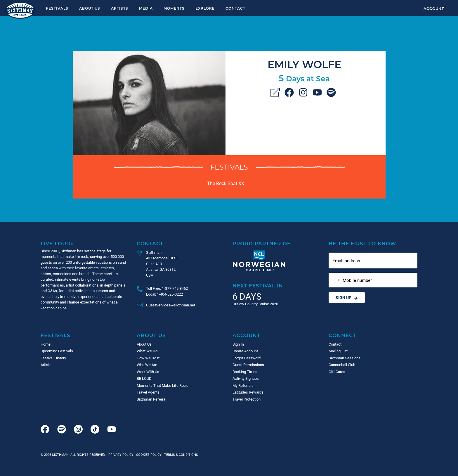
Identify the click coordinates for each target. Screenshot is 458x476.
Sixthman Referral (151, 399)
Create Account (245, 351)
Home (46, 344)
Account (434, 8)
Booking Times (245, 372)
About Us (90, 8)
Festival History (53, 358)
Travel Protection (247, 399)
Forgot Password (247, 358)
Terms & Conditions (180, 455)
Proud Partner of (262, 243)
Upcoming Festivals (57, 351)
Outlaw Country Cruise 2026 (255, 304)
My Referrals (243, 385)
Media (146, 8)
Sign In (238, 344)
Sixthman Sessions (345, 358)
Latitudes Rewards (248, 392)
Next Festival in (258, 286)
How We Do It (148, 358)
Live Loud (57, 243)
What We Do (147, 351)
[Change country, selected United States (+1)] (335, 280)
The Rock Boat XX (226, 183)
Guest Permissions (248, 365)
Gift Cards (337, 372)
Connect (342, 335)
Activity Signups (246, 378)
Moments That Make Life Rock (162, 385)
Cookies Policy (148, 455)
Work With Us (148, 372)
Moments (174, 8)
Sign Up (347, 297)
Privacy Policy (121, 455)
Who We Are (147, 365)
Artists (120, 8)
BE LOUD (144, 378)
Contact (235, 8)
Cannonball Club (342, 365)
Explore (205, 8)
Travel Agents (148, 392)
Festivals (57, 8)
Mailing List (338, 351)
